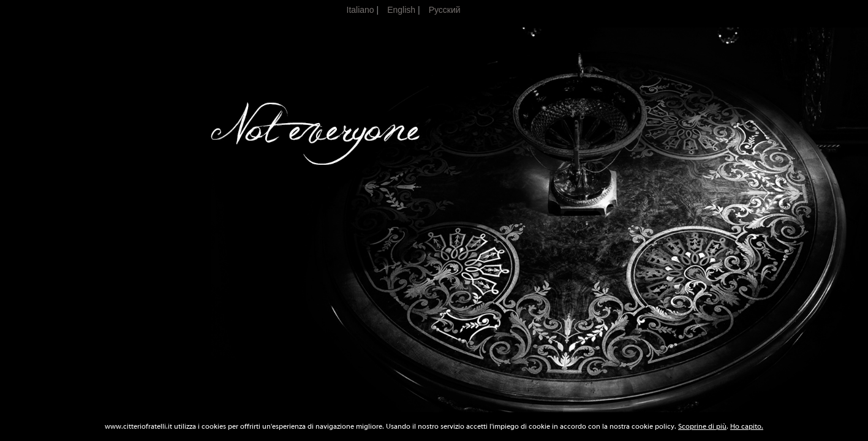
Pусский (445, 10)
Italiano (360, 10)
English (401, 10)
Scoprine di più (702, 426)
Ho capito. (747, 426)
